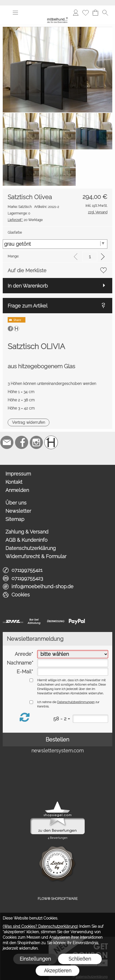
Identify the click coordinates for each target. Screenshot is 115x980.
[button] (15, 13)
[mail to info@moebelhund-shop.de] (7, 442)
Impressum (18, 474)
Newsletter (18, 511)
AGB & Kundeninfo (26, 540)
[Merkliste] (85, 13)
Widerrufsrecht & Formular (36, 556)
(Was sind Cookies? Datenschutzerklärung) (40, 926)
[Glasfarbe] (55, 244)
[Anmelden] (76, 13)
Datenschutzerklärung (31, 548)
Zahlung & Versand (27, 532)
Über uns (16, 503)
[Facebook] (22, 442)
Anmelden (17, 490)
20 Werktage (25, 220)
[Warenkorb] (95, 13)
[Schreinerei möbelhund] (51, 442)
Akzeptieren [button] (58, 971)
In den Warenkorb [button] (28, 286)
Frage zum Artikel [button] (28, 306)
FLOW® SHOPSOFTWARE (58, 899)
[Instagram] (36, 442)
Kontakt (14, 482)
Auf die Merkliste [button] (27, 270)
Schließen (80, 959)
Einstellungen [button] (35, 959)
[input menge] (90, 256)
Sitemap (15, 519)
